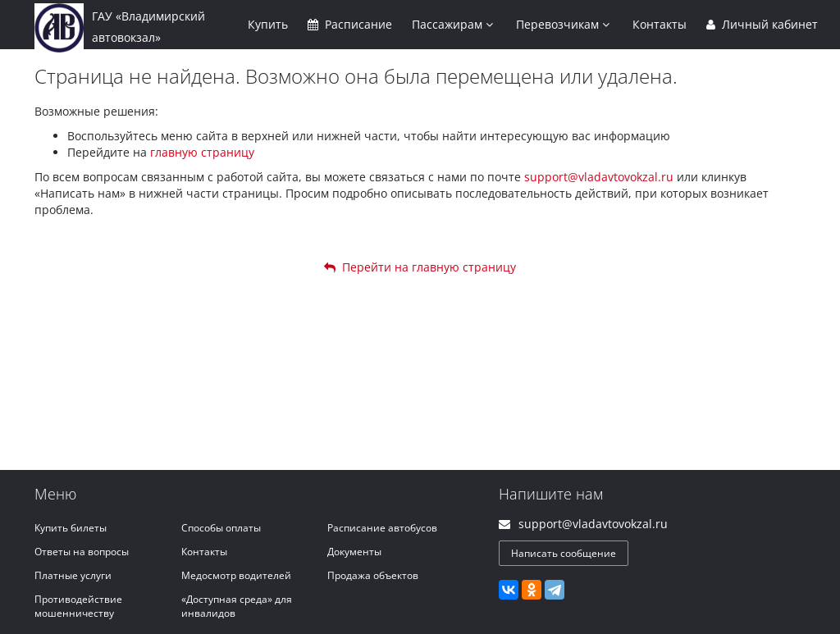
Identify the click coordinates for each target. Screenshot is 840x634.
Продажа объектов (373, 575)
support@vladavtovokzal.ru (599, 177)
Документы (354, 552)
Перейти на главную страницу (420, 267)
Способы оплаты (221, 528)
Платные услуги (73, 575)
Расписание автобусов (382, 528)
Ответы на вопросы (82, 552)
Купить (268, 24)
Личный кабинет (762, 24)
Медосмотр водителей (236, 575)
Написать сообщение (564, 553)
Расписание (350, 24)
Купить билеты (71, 528)
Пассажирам (452, 24)
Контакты (660, 24)
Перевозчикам (563, 24)
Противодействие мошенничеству (78, 606)
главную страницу (202, 152)
